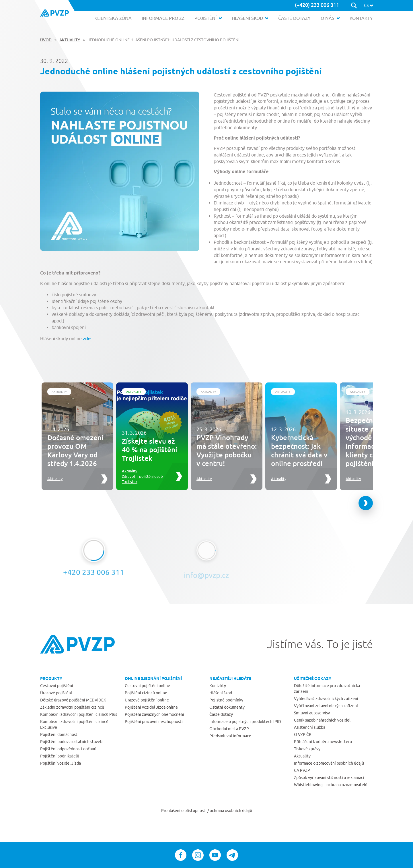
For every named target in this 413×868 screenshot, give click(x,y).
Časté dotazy (221, 714)
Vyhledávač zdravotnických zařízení (326, 699)
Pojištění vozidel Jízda (61, 763)
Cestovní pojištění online (147, 686)
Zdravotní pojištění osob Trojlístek (142, 479)
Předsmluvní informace (230, 736)
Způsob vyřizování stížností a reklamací (329, 778)
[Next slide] (366, 503)
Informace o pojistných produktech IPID (245, 722)
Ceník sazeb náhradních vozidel (322, 720)
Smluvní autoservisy (312, 713)
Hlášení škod (221, 693)
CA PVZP (302, 770)
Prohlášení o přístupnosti (184, 811)
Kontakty (218, 686)
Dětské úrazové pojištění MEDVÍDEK (73, 700)
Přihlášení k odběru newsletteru (323, 742)
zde (87, 339)
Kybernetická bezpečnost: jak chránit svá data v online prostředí (299, 450)
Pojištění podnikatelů (60, 756)
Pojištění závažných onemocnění (154, 714)
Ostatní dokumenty (227, 707)
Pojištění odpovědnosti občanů (68, 749)
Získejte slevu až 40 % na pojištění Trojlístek (150, 450)
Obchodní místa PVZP (229, 729)
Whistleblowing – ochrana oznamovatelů (331, 785)
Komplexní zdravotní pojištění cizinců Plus (79, 714)
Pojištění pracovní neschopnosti (154, 722)
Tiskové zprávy (307, 749)
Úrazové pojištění (56, 693)
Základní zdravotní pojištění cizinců (72, 707)
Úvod (46, 40)
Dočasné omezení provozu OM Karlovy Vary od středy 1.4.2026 (75, 450)
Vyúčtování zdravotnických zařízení (326, 706)
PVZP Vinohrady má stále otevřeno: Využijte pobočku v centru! (227, 450)
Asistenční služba (310, 727)
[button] (368, 5)
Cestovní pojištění (57, 686)
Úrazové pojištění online (147, 700)
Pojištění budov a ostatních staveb (71, 742)
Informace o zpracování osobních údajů (329, 763)
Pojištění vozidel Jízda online (151, 707)
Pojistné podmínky (226, 700)
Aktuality (70, 40)
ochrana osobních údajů (231, 811)
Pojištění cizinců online (146, 693)
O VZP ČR (303, 734)
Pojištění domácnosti (59, 734)
